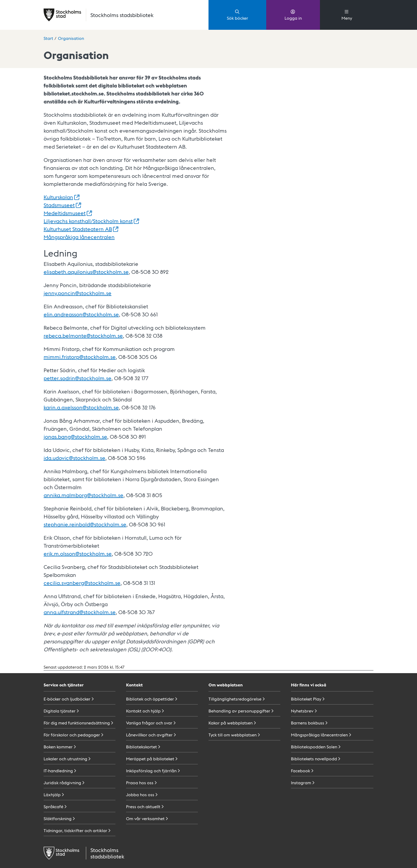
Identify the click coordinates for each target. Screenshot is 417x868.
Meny (347, 15)
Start (48, 38)
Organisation (71, 38)
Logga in (293, 15)
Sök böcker (237, 15)
